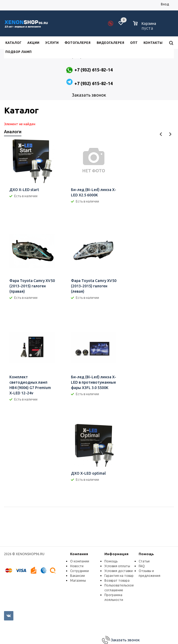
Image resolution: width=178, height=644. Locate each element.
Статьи (144, 561)
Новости (77, 566)
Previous (161, 134)
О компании (80, 561)
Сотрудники (79, 571)
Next (170, 134)
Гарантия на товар (119, 576)
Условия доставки (119, 571)
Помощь (146, 554)
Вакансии (77, 576)
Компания (79, 554)
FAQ (142, 566)
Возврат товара (117, 580)
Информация (116, 554)
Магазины (78, 580)
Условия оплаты (117, 566)
